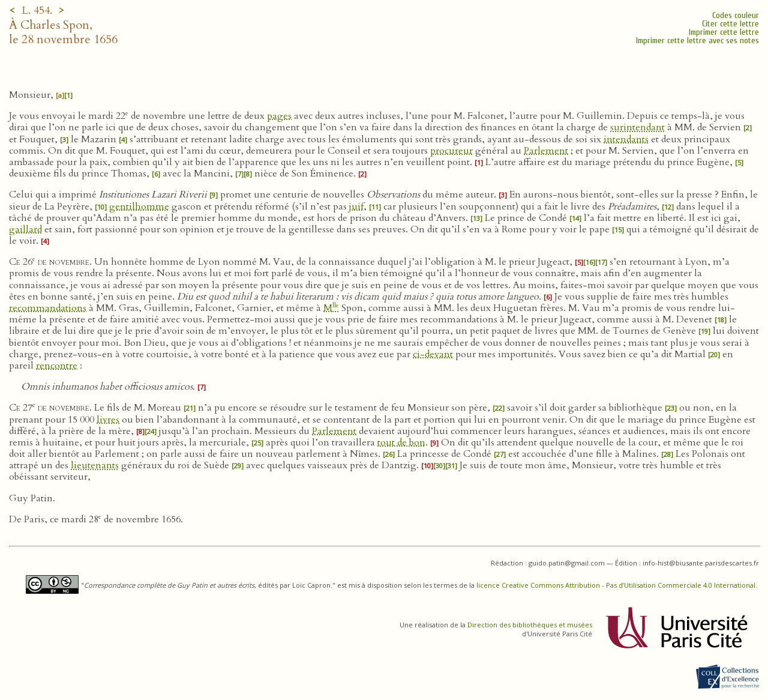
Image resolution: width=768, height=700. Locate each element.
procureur (451, 151)
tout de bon (401, 442)
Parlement (546, 151)
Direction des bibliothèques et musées (530, 625)
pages (279, 116)
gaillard (25, 229)
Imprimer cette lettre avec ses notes (697, 41)
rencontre (57, 366)
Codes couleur (736, 15)
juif (356, 207)
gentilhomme (139, 207)
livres (108, 420)
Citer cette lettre (730, 24)
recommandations (48, 308)
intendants (626, 139)
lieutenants (95, 465)
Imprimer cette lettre (724, 32)
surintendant (637, 127)
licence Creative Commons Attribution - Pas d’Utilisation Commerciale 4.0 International (616, 585)
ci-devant (433, 354)
